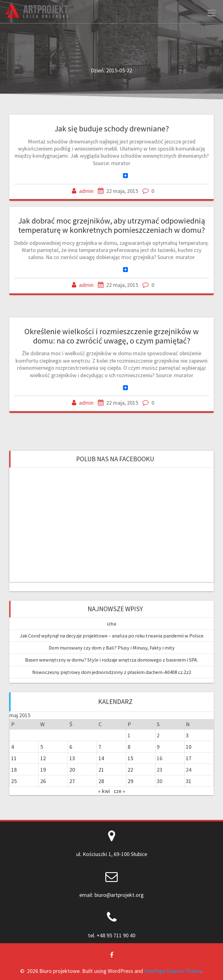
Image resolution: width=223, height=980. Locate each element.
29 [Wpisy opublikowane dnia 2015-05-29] (130, 781)
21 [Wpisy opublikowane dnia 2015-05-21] (101, 770)
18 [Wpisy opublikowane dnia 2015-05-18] (14, 770)
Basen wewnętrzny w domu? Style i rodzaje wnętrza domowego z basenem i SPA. (111, 660)
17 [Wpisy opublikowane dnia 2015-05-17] (189, 758)
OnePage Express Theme (173, 971)
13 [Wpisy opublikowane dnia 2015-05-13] (72, 758)
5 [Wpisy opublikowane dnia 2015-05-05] (42, 747)
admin (86, 191)
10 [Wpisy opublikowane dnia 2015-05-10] (189, 747)
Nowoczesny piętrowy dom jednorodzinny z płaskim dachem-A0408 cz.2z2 (112, 672)
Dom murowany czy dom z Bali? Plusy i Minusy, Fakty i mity (112, 648)
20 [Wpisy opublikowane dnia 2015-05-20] (72, 770)
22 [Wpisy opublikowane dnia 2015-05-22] (130, 770)
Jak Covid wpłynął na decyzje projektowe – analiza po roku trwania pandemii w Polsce (112, 636)
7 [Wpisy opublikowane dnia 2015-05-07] (100, 747)
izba (111, 624)
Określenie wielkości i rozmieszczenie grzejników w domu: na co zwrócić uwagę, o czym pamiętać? (112, 336)
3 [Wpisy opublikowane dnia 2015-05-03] (187, 735)
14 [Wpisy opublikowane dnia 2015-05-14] (101, 758)
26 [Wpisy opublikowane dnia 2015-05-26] (43, 781)
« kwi (104, 791)
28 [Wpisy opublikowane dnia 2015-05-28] (101, 781)
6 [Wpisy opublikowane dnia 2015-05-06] (71, 747)
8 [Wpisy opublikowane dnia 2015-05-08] (129, 747)
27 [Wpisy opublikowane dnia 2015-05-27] (72, 781)
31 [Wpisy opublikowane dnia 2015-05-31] (189, 781)
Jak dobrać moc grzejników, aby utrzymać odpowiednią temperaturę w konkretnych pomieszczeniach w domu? (112, 225)
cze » (119, 791)
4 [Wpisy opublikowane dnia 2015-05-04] (13, 747)
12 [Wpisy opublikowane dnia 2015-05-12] (43, 758)
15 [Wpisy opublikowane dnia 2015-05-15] (130, 758)
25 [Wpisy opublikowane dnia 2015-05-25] (14, 781)
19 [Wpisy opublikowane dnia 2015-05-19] (43, 770)
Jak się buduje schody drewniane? (112, 128)
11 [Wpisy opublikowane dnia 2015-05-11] (14, 758)
